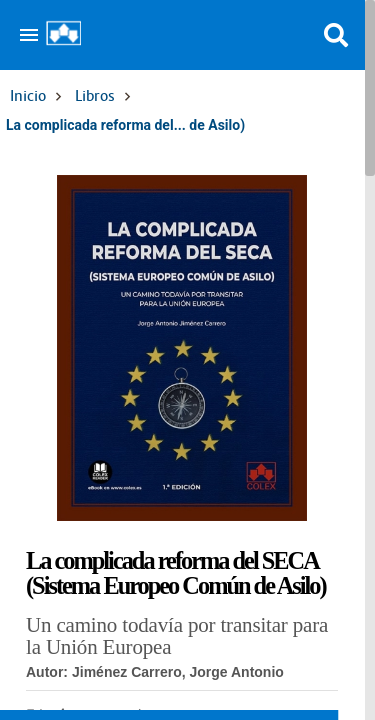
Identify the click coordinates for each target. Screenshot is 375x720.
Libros (95, 96)
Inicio (28, 96)
